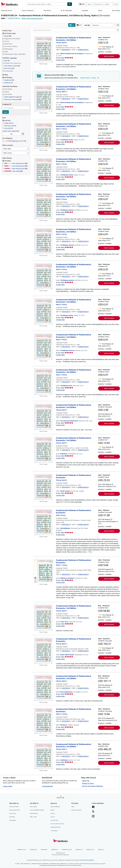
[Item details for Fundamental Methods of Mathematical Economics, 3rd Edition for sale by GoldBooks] (43, 756)
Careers (53, 813)
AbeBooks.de (33, 849)
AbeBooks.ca (79, 849)
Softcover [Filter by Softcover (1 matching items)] (7, 83)
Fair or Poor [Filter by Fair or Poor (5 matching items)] (8, 68)
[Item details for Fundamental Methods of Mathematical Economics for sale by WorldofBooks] (43, 522)
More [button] (91, 552)
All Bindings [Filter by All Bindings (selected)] (8, 77)
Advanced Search (6, 10)
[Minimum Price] (6, 134)
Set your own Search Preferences (93, 786)
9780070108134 (14, 18)
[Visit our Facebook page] (93, 807)
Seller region (7, 149)
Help (116, 4)
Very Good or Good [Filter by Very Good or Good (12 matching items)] (11, 66)
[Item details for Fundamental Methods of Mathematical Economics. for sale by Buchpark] (43, 721)
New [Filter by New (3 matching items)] (6, 61)
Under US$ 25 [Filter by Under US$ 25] (8, 123)
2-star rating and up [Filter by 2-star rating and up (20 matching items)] (16, 163)
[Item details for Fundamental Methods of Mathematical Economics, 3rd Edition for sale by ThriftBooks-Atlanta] (43, 206)
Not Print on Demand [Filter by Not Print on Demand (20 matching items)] (12, 100)
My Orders (12, 817)
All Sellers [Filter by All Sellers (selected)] (8, 161)
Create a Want (8, 786)
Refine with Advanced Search (32, 18)
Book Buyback (34, 813)
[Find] (70, 4)
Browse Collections (28, 10)
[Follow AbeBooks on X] (93, 812)
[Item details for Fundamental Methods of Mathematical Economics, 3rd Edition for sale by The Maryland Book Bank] (43, 417)
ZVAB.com (101, 849)
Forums (53, 817)
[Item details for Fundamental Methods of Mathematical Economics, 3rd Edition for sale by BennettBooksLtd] (43, 688)
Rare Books (47, 10)
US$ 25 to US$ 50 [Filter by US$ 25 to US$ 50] (9, 126)
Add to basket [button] (109, 56)
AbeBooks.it (55, 849)
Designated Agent (56, 827)
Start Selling (116, 10)
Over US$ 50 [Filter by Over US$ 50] (8, 128)
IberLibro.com (90, 849)
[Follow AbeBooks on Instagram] (93, 816)
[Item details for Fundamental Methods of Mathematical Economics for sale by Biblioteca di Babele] (43, 571)
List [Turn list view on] (72, 25)
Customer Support (76, 810)
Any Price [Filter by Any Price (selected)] (7, 120)
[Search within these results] (76, 30)
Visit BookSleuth (47, 786)
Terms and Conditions (88, 860)
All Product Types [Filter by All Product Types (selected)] (9, 33)
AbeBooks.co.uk (22, 849)
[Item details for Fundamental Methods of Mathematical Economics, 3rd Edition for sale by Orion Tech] (43, 618)
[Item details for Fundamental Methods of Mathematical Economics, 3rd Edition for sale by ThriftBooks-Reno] (43, 382)
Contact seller (60, 60)
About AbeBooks (55, 807)
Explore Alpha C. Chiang (90, 78)
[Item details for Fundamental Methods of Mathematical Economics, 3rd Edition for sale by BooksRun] (43, 450)
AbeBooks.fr (44, 849)
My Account (98, 4)
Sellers (100, 10)
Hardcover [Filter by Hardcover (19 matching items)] (8, 80)
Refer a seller (33, 817)
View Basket (13, 820)
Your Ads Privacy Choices (57, 824)
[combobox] (47, 4)
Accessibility (54, 831)
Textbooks (85, 10)
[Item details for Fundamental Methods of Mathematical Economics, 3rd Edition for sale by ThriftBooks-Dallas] (43, 136)
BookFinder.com (60, 854)
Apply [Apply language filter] (6, 112)
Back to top (60, 798)
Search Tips (86, 781)
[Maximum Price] (17, 134)
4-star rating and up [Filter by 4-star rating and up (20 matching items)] (16, 169)
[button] (118, 30)
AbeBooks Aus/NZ (67, 849)
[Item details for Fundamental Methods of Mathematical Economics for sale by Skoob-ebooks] (43, 487)
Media (52, 810)
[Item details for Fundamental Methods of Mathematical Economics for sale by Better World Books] (43, 651)
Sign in (90, 4)
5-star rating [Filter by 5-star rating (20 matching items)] (13, 171)
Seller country (8, 153)
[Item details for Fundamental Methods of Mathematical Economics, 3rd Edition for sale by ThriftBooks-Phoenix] (43, 347)
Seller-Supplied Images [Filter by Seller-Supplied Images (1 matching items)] (12, 97)
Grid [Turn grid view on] (79, 25)
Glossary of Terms (88, 783)
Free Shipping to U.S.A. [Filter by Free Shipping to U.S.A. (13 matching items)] (14, 141)
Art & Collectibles (66, 10)
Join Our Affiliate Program (37, 810)
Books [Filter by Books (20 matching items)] (7, 36)
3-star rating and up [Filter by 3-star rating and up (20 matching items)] (16, 166)
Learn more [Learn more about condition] (13, 58)
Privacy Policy (54, 820)
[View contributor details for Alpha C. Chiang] (62, 43)
